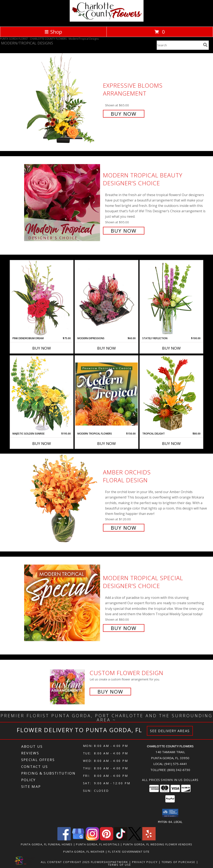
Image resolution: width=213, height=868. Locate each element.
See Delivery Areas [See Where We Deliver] (170, 731)
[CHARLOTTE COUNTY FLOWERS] (107, 20)
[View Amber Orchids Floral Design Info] (63, 499)
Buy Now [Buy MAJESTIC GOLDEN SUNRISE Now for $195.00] (42, 443)
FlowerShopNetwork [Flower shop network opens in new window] (110, 862)
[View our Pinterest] (106, 839)
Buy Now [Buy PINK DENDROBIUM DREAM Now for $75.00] (42, 348)
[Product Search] (179, 45)
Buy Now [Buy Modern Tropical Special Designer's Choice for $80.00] (124, 628)
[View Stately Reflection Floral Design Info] (171, 298)
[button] (170, 813)
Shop (53, 32)
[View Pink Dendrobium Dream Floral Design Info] (42, 298)
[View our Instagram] (92, 839)
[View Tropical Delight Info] (171, 394)
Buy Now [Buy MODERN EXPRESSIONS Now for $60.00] (106, 348)
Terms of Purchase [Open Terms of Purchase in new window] (178, 862)
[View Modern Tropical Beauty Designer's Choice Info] (63, 202)
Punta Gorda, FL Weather (84, 851)
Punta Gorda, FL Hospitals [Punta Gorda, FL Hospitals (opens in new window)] (98, 844)
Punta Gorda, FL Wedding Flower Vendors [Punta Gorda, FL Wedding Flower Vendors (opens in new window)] (158, 844)
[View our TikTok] (121, 839)
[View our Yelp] (149, 839)
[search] (205, 45)
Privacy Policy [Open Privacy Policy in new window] (145, 862)
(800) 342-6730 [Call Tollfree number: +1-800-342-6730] (179, 770)
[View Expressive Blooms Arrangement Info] (63, 99)
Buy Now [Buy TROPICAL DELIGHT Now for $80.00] (171, 443)
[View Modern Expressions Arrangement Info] (106, 299)
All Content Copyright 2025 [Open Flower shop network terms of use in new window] (65, 862)
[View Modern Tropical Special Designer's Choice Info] (63, 602)
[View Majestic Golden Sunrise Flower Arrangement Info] (42, 394)
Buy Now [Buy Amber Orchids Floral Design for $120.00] (124, 528)
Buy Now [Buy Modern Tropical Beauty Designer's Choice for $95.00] (124, 231)
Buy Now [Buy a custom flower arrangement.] (110, 692)
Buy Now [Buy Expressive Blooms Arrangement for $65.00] (124, 114)
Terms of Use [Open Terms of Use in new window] (120, 864)
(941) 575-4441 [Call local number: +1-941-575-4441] (176, 764)
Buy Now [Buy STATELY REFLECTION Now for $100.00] (171, 348)
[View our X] (135, 839)
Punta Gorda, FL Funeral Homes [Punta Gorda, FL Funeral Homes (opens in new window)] (47, 844)
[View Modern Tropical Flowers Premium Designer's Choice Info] (106, 394)
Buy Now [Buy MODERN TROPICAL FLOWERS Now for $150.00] (106, 443)
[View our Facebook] (64, 839)
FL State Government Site (129, 851)
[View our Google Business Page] (78, 839)
